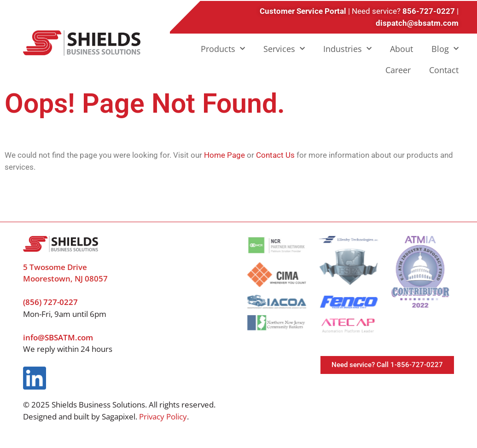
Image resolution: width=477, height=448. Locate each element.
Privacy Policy (163, 416)
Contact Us (275, 155)
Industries (347, 49)
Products (223, 49)
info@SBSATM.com (58, 337)
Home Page (224, 155)
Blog (445, 49)
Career (398, 70)
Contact (444, 70)
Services (284, 49)
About (401, 49)
